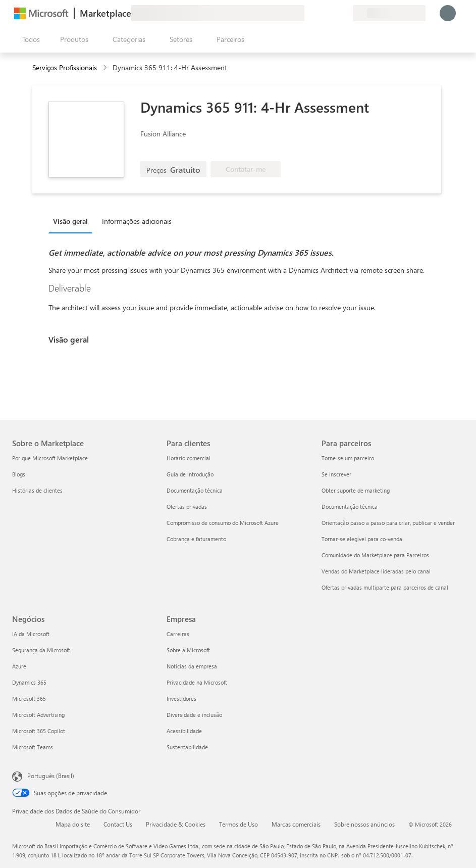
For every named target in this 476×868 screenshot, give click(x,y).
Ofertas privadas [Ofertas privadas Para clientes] (187, 507)
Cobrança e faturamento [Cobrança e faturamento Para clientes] (196, 539)
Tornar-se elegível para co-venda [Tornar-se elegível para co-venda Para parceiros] (362, 539)
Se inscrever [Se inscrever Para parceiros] (336, 474)
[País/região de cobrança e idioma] (389, 13)
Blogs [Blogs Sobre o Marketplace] (19, 474)
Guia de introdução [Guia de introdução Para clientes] (190, 474)
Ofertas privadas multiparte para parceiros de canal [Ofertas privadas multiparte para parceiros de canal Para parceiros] (385, 587)
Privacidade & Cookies (176, 824)
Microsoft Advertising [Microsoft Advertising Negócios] (38, 715)
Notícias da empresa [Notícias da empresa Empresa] (192, 666)
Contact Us (118, 824)
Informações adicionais (137, 221)
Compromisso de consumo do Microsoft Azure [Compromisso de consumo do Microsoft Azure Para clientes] (223, 523)
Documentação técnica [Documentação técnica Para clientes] (195, 490)
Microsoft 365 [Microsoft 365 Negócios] (29, 698)
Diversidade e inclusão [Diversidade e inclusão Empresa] (194, 715)
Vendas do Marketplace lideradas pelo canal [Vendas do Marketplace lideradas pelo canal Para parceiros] (376, 571)
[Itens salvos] (333, 13)
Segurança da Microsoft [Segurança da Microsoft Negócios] (41, 650)
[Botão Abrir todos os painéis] (29, 39)
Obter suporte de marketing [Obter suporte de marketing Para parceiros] (356, 490)
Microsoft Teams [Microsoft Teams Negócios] (33, 747)
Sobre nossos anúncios (364, 824)
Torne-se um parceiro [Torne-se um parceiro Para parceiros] (348, 458)
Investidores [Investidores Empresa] (181, 698)
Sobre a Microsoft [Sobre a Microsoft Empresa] (188, 650)
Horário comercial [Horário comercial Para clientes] (189, 458)
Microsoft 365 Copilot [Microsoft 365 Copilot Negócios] (39, 731)
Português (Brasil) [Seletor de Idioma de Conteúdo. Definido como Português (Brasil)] (51, 776)
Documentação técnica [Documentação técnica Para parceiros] (350, 507)
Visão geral (70, 221)
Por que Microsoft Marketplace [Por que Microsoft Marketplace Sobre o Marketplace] (50, 458)
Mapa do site (73, 824)
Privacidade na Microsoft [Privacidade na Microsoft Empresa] (197, 682)
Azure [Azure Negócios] (19, 666)
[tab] (73, 221)
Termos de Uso (239, 824)
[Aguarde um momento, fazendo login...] (448, 13)
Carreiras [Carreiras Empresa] (178, 634)
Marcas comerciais (296, 824)
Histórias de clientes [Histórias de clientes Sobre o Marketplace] (37, 490)
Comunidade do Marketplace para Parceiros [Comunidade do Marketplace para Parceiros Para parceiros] (375, 555)
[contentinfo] (106, 68)
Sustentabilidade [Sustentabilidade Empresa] (187, 747)
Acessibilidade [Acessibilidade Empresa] (184, 731)
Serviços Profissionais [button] (65, 67)
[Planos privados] (345, 13)
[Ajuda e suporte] (321, 13)
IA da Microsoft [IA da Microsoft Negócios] (31, 634)
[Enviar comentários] (308, 13)
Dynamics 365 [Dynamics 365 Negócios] (29, 682)
